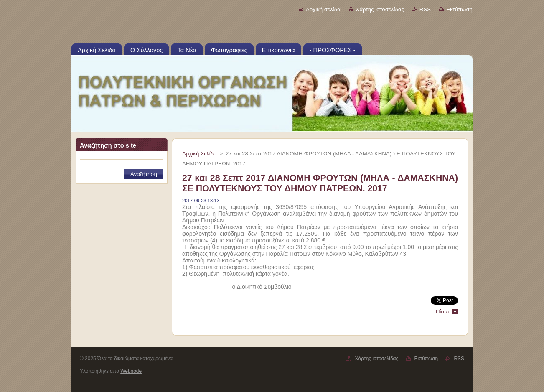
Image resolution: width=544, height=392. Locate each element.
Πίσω (442, 312)
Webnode (131, 371)
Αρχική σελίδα (323, 9)
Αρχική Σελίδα (200, 154)
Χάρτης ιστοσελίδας (380, 9)
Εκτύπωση (459, 9)
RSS (425, 9)
